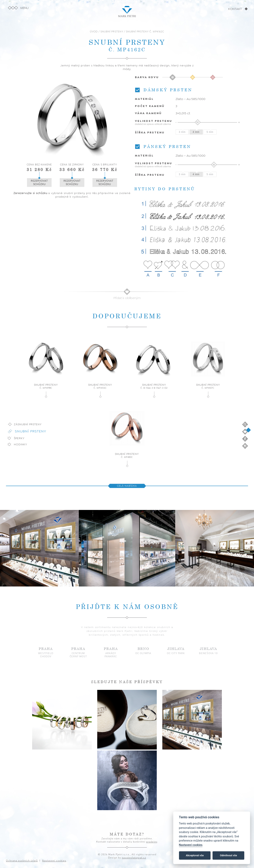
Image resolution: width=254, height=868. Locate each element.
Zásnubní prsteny (28, 424)
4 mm (196, 132)
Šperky (19, 438)
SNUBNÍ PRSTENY (112, 32)
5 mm (210, 132)
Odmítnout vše (228, 855)
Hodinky (21, 444)
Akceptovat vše (195, 855)
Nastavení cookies (191, 845)
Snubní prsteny (31, 431)
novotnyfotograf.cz (134, 857)
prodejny (152, 842)
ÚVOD (94, 32)
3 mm (182, 132)
